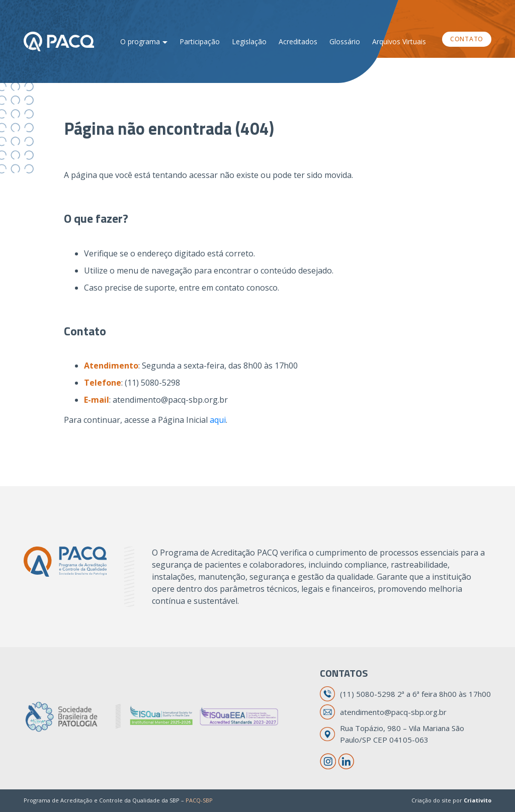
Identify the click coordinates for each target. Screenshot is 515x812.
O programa (140, 41)
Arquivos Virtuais (399, 41)
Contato (467, 39)
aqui (218, 420)
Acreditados (298, 41)
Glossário (345, 41)
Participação (200, 41)
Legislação (249, 41)
